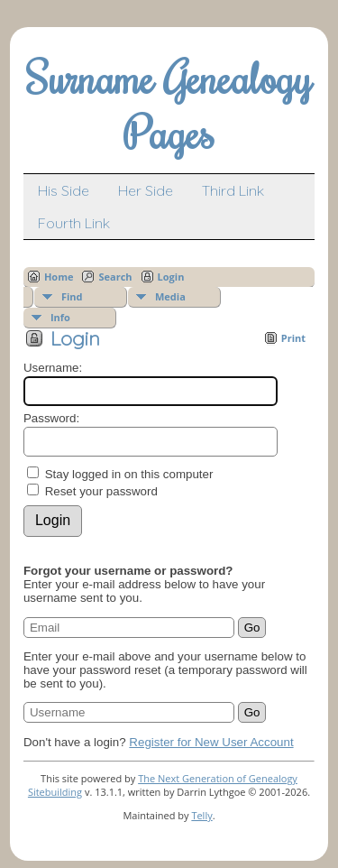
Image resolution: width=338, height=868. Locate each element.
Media (170, 296)
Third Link (233, 190)
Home (59, 277)
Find (72, 296)
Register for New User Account (211, 742)
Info (60, 317)
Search (115, 277)
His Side (64, 190)
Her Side (146, 190)
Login (171, 277)
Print (293, 338)
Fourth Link (74, 223)
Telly (201, 815)
